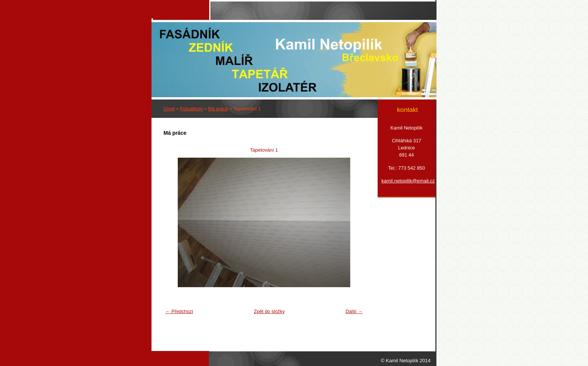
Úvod (169, 109)
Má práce (218, 109)
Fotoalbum (191, 109)
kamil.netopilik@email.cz (406, 181)
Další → (354, 311)
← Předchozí (179, 311)
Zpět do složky (269, 311)
